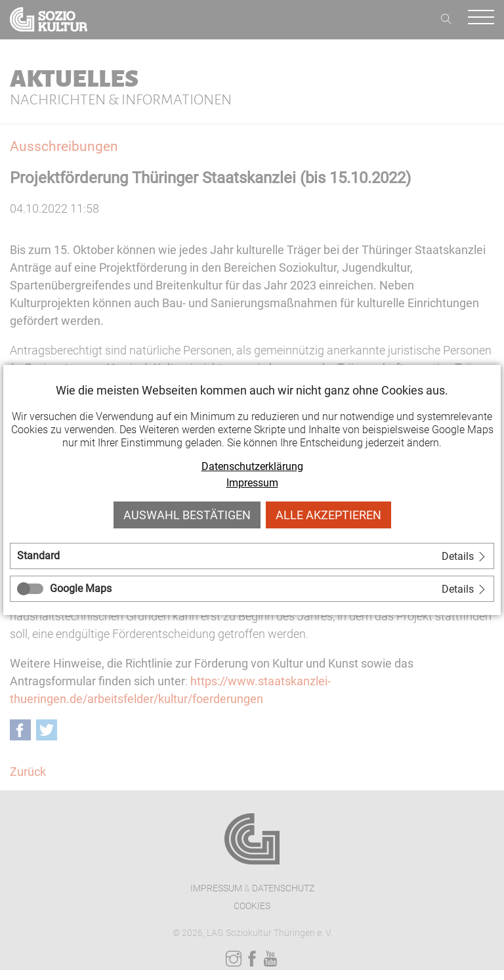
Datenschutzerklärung (252, 466)
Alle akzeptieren (328, 515)
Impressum (252, 483)
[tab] (252, 556)
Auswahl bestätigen (187, 515)
